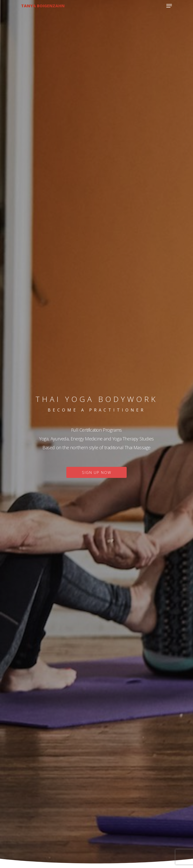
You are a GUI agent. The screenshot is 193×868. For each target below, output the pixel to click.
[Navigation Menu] (169, 6)
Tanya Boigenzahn (43, 6)
